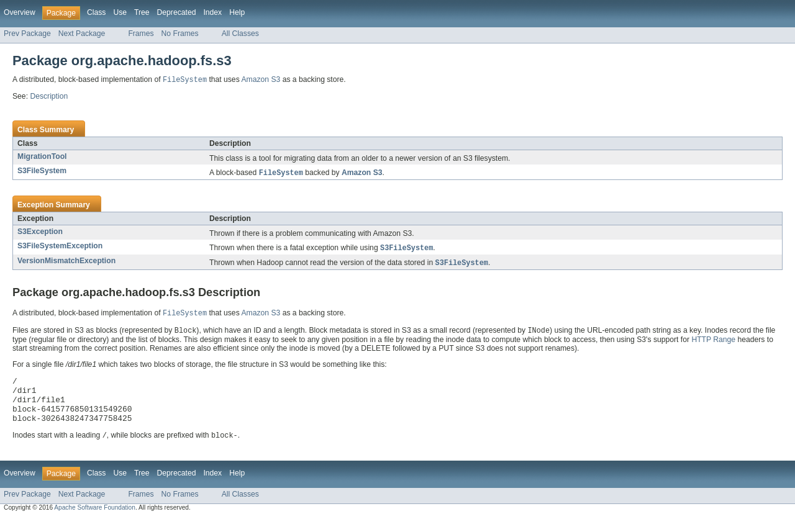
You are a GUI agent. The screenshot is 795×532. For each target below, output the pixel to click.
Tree (142, 12)
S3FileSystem (42, 171)
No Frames (180, 34)
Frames (141, 34)
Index (212, 12)
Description (49, 97)
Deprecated (177, 12)
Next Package (82, 34)
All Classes (240, 34)
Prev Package (27, 34)
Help (237, 12)
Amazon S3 (261, 81)
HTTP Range (713, 343)
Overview (20, 12)
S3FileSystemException (60, 247)
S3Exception (40, 233)
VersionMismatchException (66, 263)
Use (120, 12)
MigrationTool (42, 157)
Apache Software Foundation (95, 521)
